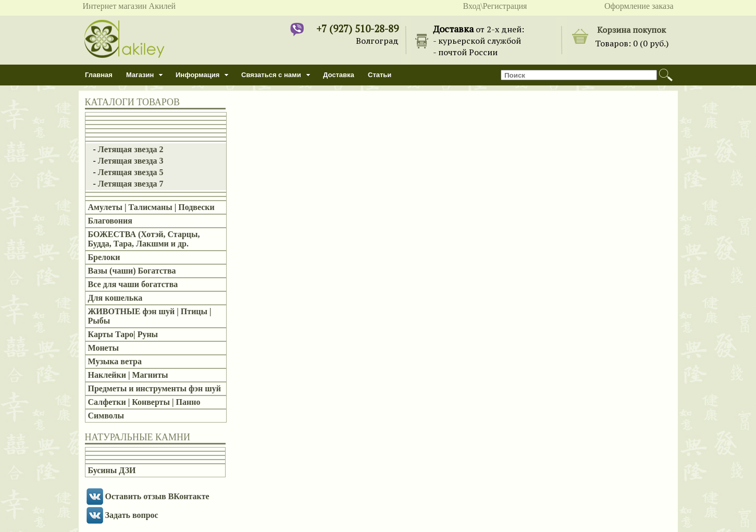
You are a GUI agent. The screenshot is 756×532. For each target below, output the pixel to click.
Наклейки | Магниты (128, 375)
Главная (99, 75)
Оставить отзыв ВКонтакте (157, 496)
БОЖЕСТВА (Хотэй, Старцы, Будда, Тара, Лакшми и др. (144, 239)
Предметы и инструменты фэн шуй (154, 388)
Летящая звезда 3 (131, 161)
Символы (106, 416)
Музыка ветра (115, 361)
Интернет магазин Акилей (129, 6)
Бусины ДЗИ (112, 470)
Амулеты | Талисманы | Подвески (151, 207)
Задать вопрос (132, 515)
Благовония (110, 221)
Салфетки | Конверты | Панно (144, 402)
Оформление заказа (639, 6)
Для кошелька (115, 298)
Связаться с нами (271, 75)
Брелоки (104, 257)
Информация (197, 75)
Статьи (380, 75)
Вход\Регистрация (495, 6)
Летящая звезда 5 (131, 172)
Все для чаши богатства (133, 284)
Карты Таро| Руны (123, 334)
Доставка (339, 75)
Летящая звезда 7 (131, 184)
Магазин (140, 75)
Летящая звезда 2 (131, 149)
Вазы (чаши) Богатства (132, 271)
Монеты (104, 348)
